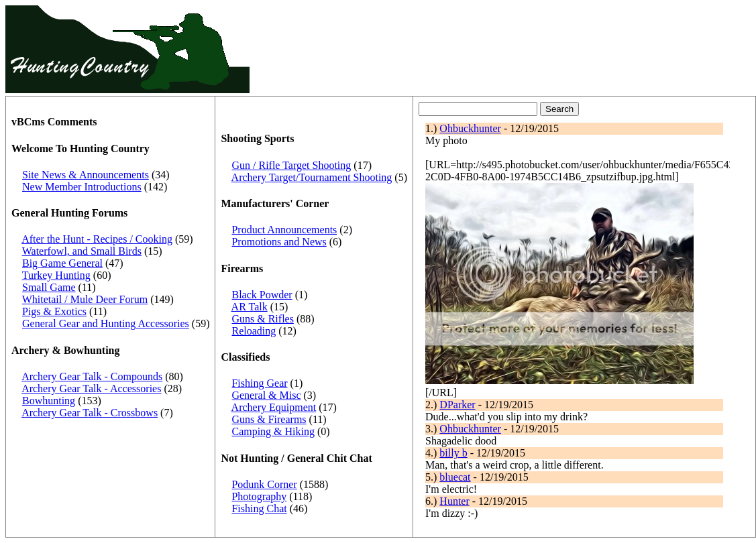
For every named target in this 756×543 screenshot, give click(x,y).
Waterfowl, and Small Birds (82, 251)
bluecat (455, 477)
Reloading (254, 331)
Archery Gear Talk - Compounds (92, 376)
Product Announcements (284, 230)
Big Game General (62, 263)
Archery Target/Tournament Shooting (312, 177)
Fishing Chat (259, 508)
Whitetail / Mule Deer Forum (85, 299)
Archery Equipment (274, 407)
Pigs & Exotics (54, 311)
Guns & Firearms (269, 419)
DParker (457, 405)
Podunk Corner (264, 484)
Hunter (454, 501)
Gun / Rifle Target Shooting (291, 165)
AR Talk (250, 307)
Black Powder (262, 295)
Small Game (49, 287)
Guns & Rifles (262, 319)
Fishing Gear (259, 383)
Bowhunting (49, 401)
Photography (259, 496)
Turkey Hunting (56, 275)
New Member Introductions (82, 187)
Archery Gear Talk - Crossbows (90, 413)
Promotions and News (279, 242)
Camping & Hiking (273, 431)
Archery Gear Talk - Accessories (91, 388)
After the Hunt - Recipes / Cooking (97, 239)
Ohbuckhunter (470, 128)
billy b (453, 453)
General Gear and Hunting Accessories (106, 323)
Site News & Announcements (86, 175)
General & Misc (266, 395)
